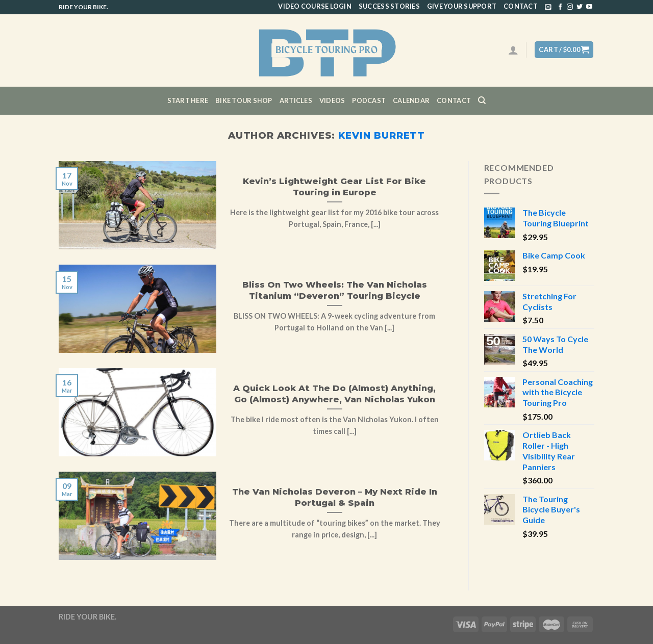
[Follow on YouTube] (589, 7)
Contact (521, 6)
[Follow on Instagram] (570, 7)
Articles (296, 100)
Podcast (369, 100)
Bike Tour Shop (244, 100)
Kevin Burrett (382, 135)
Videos (332, 100)
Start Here (188, 100)
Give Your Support (462, 6)
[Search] (482, 100)
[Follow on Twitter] (580, 7)
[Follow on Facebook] (560, 7)
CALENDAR (411, 100)
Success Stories (389, 6)
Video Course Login (315, 6)
